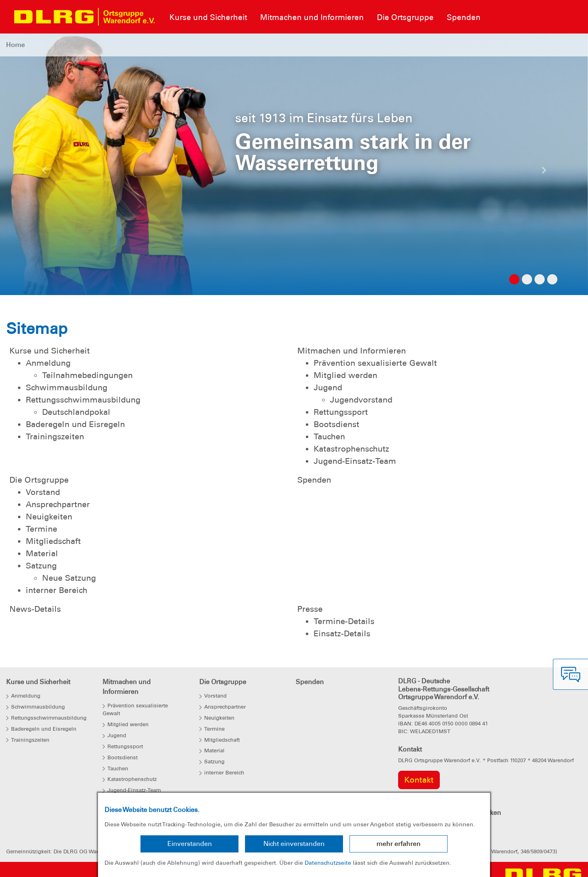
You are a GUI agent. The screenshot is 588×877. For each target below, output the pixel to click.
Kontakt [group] (419, 780)
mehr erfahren (399, 844)
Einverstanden (190, 844)
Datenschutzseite (328, 863)
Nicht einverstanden (294, 844)
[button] (44, 172)
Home (16, 45)
